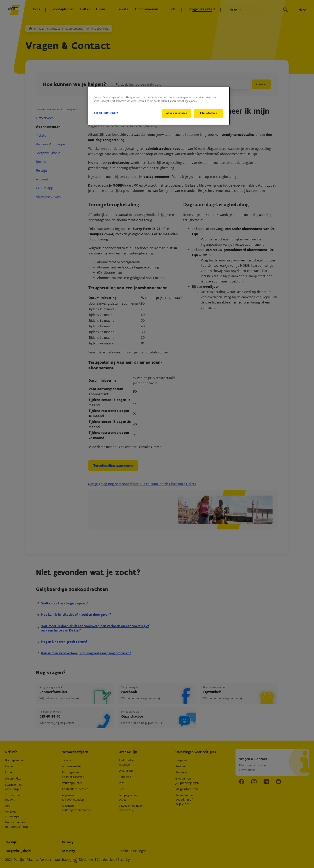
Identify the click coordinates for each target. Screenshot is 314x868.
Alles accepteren (176, 113)
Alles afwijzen (208, 113)
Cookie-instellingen (106, 113)
